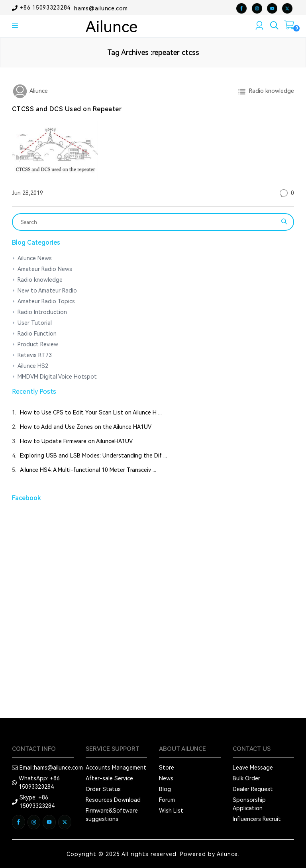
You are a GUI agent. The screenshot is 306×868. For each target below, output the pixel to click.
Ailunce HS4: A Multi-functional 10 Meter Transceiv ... (88, 470)
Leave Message (253, 768)
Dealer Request (253, 789)
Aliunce (38, 91)
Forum (167, 800)
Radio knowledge (270, 91)
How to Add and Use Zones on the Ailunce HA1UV (86, 427)
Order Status (103, 789)
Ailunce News (35, 258)
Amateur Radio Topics (46, 301)
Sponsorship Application (249, 804)
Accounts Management (116, 768)
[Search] (148, 222)
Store (167, 768)
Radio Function (37, 334)
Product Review (38, 344)
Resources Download (113, 800)
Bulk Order (246, 778)
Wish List (171, 811)
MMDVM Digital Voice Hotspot (57, 377)
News (166, 778)
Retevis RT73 (35, 355)
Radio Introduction (42, 312)
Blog (165, 789)
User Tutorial (35, 323)
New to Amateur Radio (47, 291)
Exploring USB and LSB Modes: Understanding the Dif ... (93, 456)
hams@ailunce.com (101, 8)
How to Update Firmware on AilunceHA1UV (76, 441)
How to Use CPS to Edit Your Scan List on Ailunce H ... (91, 412)
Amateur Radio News (45, 269)
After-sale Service (109, 778)
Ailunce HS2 (33, 366)
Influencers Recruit (257, 819)
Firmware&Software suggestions (112, 815)
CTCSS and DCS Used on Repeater (67, 109)
